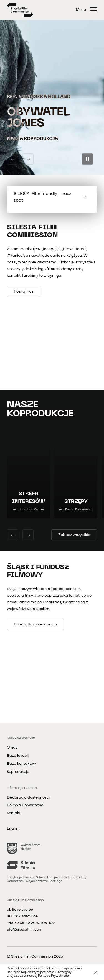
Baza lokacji (18, 756)
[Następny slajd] (28, 159)
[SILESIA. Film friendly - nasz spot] (52, 197)
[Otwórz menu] (87, 10)
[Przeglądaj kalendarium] (35, 624)
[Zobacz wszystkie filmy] (74, 535)
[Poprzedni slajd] (12, 159)
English (13, 829)
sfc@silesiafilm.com (25, 930)
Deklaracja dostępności (28, 798)
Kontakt (14, 813)
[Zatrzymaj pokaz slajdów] (87, 159)
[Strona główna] (20, 10)
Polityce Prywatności (54, 976)
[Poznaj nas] (24, 291)
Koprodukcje (18, 772)
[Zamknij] (96, 972)
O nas (12, 748)
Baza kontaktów (21, 764)
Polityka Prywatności (26, 805)
